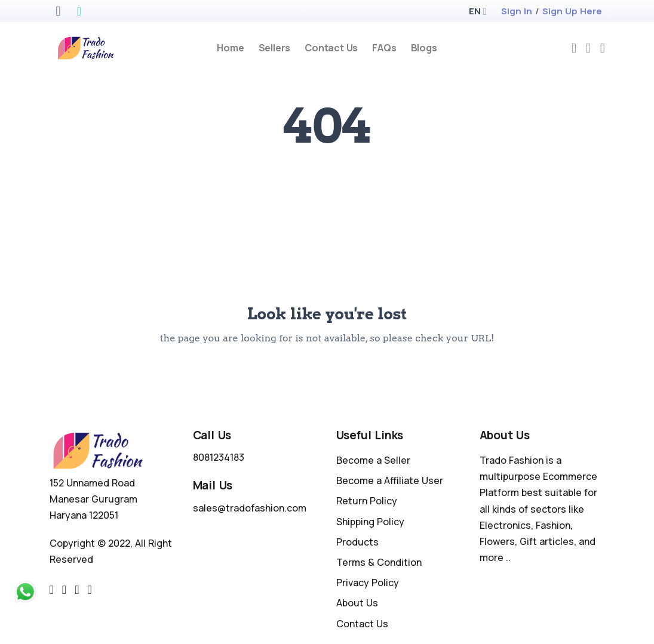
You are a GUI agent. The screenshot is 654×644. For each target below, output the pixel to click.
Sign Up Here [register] (572, 11)
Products (357, 542)
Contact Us (362, 624)
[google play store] (79, 12)
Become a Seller (373, 460)
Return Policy (367, 501)
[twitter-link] (52, 590)
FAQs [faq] (384, 48)
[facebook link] (64, 590)
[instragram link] (77, 590)
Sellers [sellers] (275, 48)
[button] (475, 11)
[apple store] (58, 12)
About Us (357, 603)
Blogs (424, 48)
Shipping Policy (370, 522)
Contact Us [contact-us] (331, 48)
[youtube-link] (89, 590)
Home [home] (230, 48)
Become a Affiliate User (390, 480)
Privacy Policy (368, 583)
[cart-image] (603, 48)
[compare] (588, 48)
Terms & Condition (379, 562)
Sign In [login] (517, 11)
